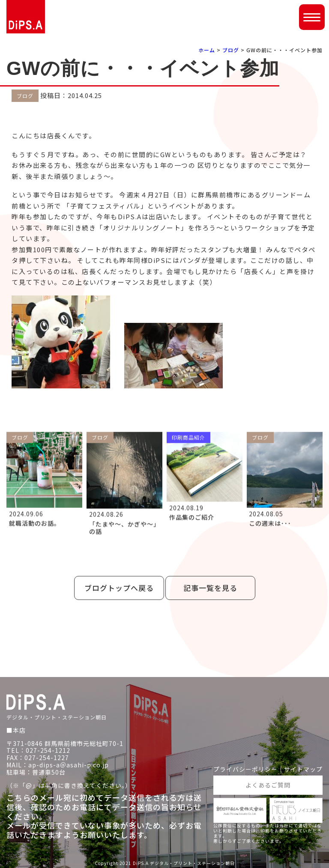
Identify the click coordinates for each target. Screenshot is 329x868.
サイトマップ (303, 769)
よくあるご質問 (268, 785)
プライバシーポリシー (245, 769)
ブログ (231, 50)
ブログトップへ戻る (119, 588)
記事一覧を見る (210, 588)
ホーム (207, 50)
